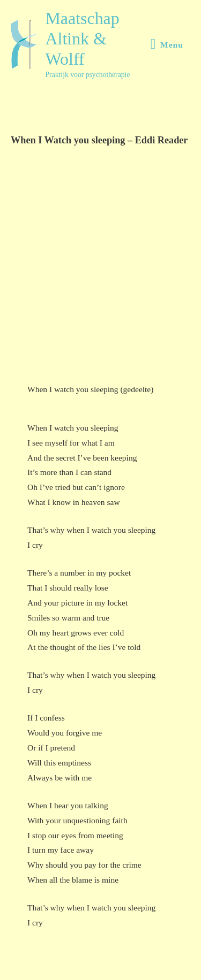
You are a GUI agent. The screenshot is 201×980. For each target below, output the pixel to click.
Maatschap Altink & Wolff (83, 39)
